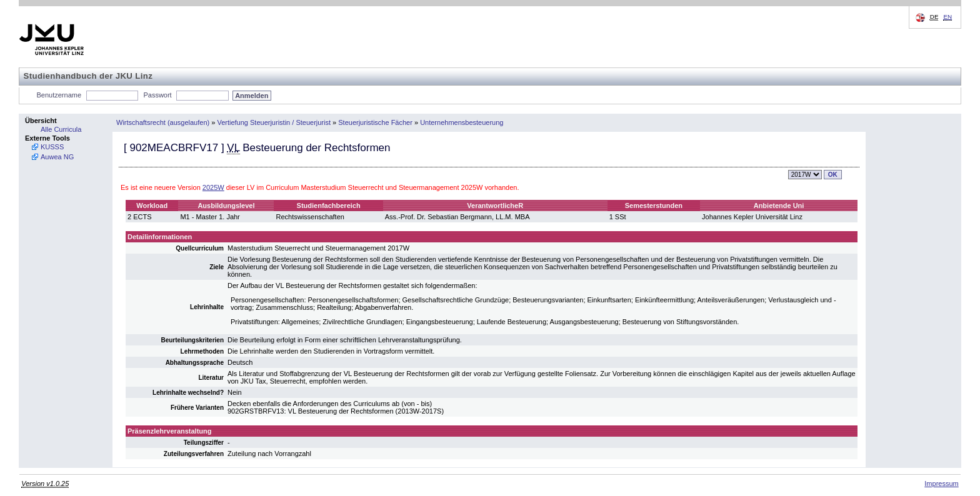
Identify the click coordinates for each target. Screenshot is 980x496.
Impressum (941, 484)
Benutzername (59, 95)
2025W (213, 187)
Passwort (157, 95)
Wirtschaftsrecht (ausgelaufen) (163, 122)
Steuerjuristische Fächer (375, 122)
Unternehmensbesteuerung (462, 122)
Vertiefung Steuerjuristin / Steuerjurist (274, 122)
